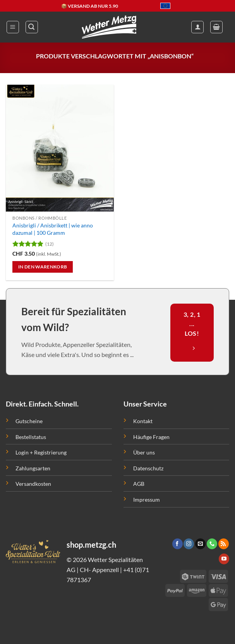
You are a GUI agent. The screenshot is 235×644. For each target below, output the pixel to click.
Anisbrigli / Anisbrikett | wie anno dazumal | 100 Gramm (53, 229)
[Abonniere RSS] (224, 544)
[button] (13, 27)
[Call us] (212, 544)
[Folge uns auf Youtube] (224, 559)
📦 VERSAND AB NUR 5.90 (90, 6)
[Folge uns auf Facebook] (178, 544)
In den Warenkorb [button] (43, 267)
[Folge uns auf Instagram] (189, 544)
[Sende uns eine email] (200, 544)
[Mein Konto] (197, 27)
